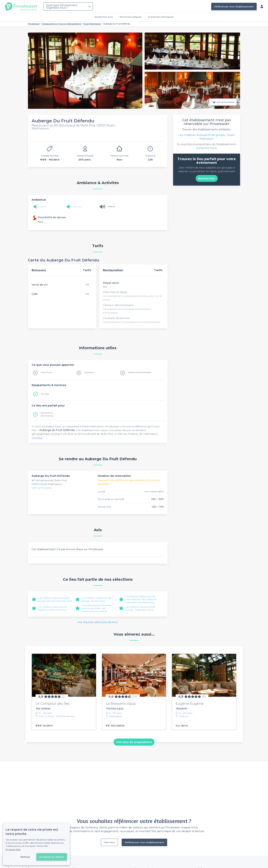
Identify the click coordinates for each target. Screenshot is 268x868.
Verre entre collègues (130, 17)
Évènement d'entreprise (161, 17)
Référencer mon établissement (234, 7)
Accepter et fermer (52, 857)
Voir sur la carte (42, 488)
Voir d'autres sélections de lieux (98, 622)
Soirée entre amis (104, 17)
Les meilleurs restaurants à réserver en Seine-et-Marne (52, 608)
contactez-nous (206, 148)
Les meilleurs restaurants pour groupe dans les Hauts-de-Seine (55, 599)
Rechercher (207, 178)
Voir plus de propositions (134, 742)
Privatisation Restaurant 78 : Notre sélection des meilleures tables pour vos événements (141, 599)
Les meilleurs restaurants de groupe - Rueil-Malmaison (140, 608)
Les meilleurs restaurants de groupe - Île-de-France (96, 599)
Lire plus (37, 438)
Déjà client (109, 842)
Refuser (25, 857)
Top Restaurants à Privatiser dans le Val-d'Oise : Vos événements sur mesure (97, 608)
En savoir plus (13, 849)
